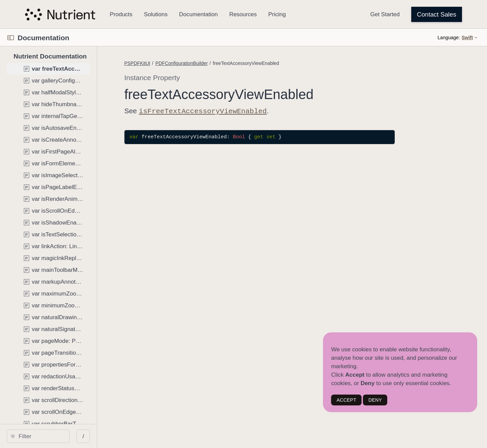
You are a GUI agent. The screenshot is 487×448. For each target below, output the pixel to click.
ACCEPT (346, 400)
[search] (63, 436)
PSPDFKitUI (191, 63)
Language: (449, 38)
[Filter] (65, 436)
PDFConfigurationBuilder (235, 63)
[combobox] (65, 436)
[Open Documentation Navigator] (11, 38)
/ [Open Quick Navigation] (132, 436)
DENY (375, 400)
